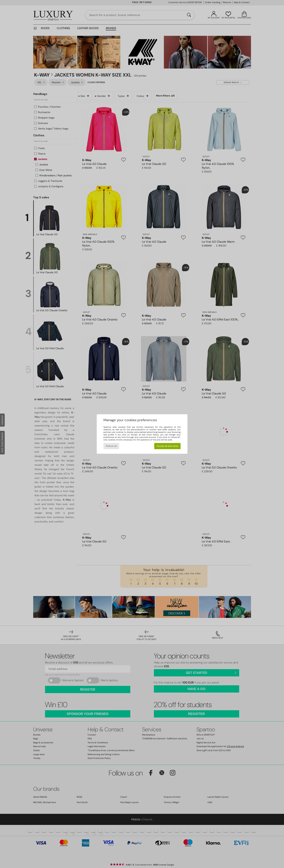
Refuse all (111, 446)
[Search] (189, 15)
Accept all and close (167, 446)
